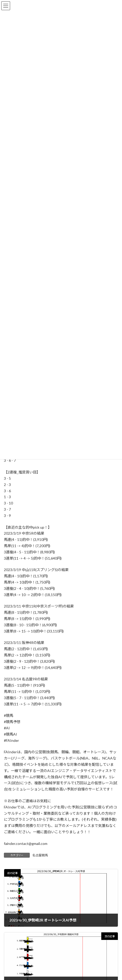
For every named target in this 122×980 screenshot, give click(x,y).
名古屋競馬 (40, 855)
